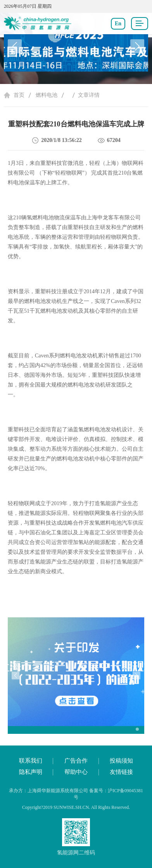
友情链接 (121, 772)
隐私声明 (31, 772)
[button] (137, 46)
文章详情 (89, 95)
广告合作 (76, 761)
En (118, 24)
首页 (19, 95)
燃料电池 (47, 95)
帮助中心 (76, 772)
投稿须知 (121, 761)
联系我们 (31, 761)
